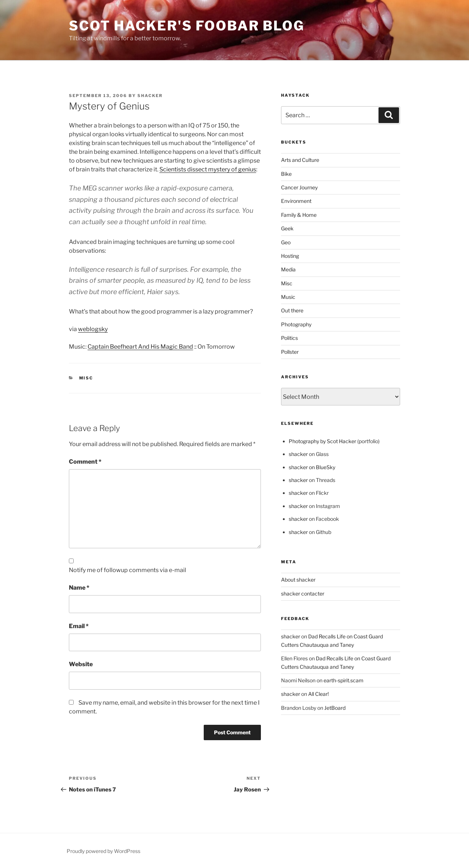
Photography (296, 324)
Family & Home (299, 215)
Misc (86, 378)
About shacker (298, 580)
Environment (296, 201)
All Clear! (318, 694)
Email (79, 626)
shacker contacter (303, 593)
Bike (286, 174)
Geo (286, 242)
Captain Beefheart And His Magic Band (140, 347)
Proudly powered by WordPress (104, 851)
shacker (150, 96)
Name (79, 588)
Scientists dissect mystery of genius (208, 169)
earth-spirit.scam (344, 680)
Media (288, 269)
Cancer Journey (299, 187)
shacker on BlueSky (312, 467)
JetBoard (335, 708)
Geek (287, 228)
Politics (289, 338)
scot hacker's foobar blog (187, 26)
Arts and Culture (300, 160)
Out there (292, 310)
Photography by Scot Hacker (322, 441)
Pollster (290, 352)
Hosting (290, 256)
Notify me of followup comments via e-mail (128, 570)
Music (288, 297)
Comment (85, 462)
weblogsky (93, 329)
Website (81, 664)
